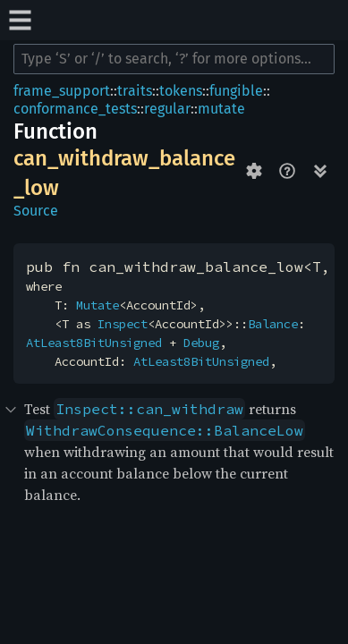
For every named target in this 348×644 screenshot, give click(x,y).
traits (135, 91)
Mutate (98, 305)
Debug (201, 343)
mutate (221, 109)
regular (167, 109)
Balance (273, 324)
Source (36, 211)
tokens (181, 91)
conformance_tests (75, 109)
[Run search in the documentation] (174, 59)
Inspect (123, 324)
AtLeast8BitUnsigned (94, 343)
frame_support (62, 91)
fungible (236, 91)
